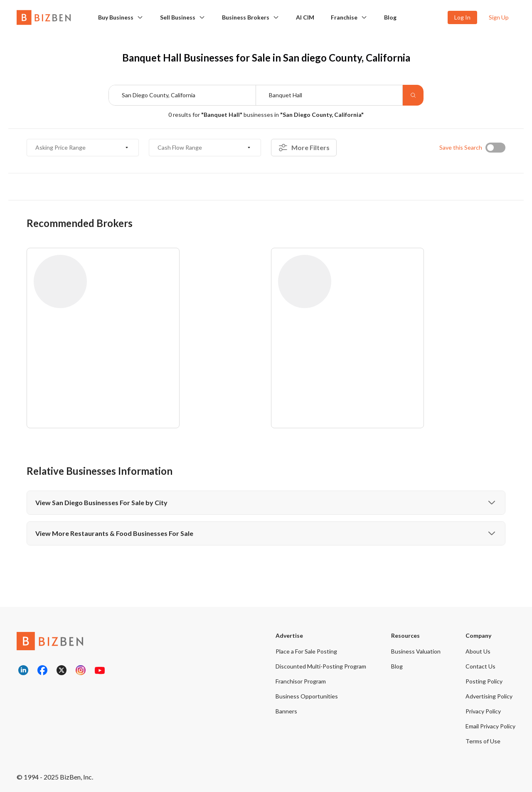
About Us (478, 651)
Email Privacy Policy (490, 726)
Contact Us (480, 666)
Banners (286, 711)
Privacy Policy (483, 711)
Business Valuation (416, 651)
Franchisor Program (301, 681)
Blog (390, 17)
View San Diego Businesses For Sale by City (266, 503)
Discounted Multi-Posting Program (321, 666)
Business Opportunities (307, 696)
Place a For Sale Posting (306, 651)
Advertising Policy (489, 696)
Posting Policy (484, 681)
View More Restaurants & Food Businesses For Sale (266, 533)
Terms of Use (483, 741)
